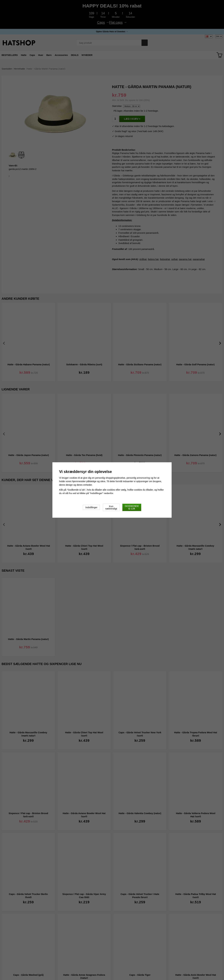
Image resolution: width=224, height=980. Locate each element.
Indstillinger (91, 507)
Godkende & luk (132, 507)
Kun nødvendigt (111, 507)
